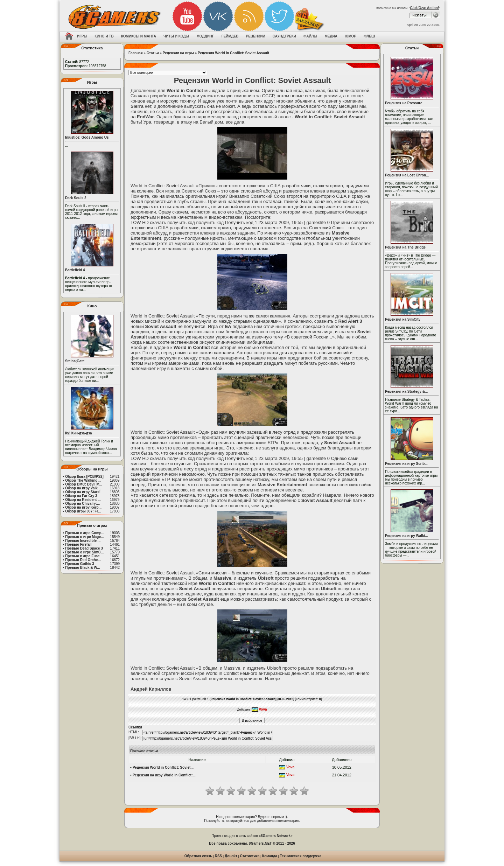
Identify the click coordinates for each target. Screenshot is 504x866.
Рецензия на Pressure (404, 103)
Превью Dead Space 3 (84, 548)
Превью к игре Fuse (82, 556)
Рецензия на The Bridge (405, 247)
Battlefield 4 (75, 270)
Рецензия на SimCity (403, 319)
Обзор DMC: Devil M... (84, 484)
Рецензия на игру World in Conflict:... (164, 775)
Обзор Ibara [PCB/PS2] (84, 477)
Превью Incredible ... (83, 541)
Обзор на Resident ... (83, 500)
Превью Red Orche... (83, 560)
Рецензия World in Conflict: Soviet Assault (233, 53)
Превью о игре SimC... (84, 552)
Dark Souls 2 (76, 198)
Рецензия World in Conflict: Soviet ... (164, 767)
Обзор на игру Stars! (83, 492)
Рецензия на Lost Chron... (407, 175)
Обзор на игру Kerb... (83, 507)
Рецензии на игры (178, 53)
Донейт (231, 856)
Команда (270, 856)
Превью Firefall (78, 544)
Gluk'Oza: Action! (424, 8)
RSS (219, 856)
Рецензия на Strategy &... (406, 392)
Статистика (250, 856)
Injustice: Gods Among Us (87, 137)
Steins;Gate (75, 361)
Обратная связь (198, 856)
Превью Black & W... (82, 568)
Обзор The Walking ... (83, 480)
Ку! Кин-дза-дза (78, 433)
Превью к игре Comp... (85, 533)
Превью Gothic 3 (79, 564)
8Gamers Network (276, 836)
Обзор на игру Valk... (83, 488)
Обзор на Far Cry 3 (81, 496)
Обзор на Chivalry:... (82, 504)
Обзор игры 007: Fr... (83, 511)
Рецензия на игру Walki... (407, 536)
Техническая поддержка (301, 856)
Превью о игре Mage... (84, 537)
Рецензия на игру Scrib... (406, 464)
